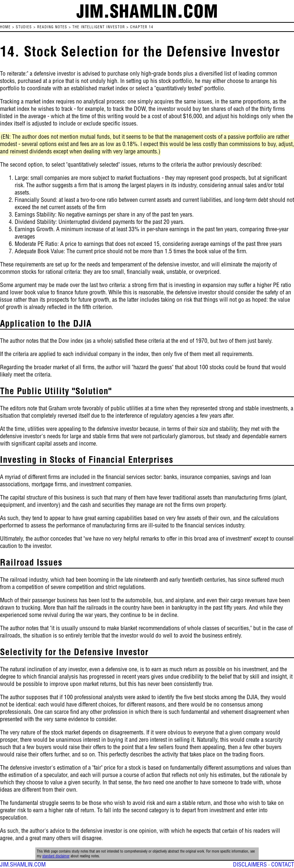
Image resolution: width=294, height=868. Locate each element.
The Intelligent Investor (99, 27)
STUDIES (24, 27)
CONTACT (283, 864)
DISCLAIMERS (250, 864)
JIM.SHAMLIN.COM (23, 864)
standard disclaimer (56, 856)
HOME (5, 27)
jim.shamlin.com (147, 11)
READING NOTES (52, 27)
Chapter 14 (142, 27)
